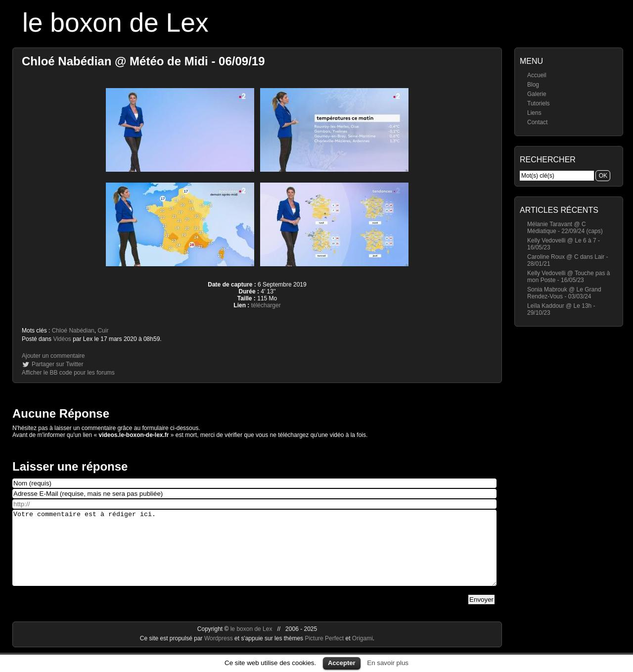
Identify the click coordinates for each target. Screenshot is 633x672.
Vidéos (62, 339)
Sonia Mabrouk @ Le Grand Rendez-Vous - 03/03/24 (564, 293)
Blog (533, 85)
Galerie (537, 94)
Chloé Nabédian (73, 331)
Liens (534, 113)
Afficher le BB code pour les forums (68, 373)
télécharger (266, 305)
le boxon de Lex (115, 23)
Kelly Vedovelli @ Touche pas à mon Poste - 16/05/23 (568, 277)
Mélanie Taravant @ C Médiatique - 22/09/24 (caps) (565, 228)
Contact (537, 122)
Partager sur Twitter (57, 364)
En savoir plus (388, 663)
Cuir (103, 331)
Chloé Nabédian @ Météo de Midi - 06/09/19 (143, 61)
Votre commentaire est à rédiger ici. (254, 555)
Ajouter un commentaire (53, 356)
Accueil (537, 75)
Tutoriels (539, 103)
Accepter (342, 663)
